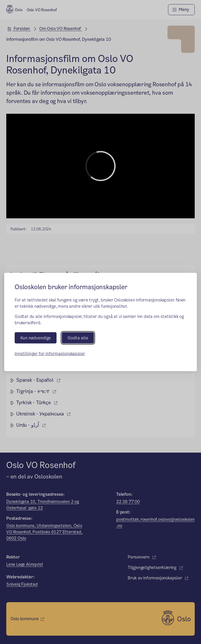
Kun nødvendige (36, 338)
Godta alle (78, 338)
